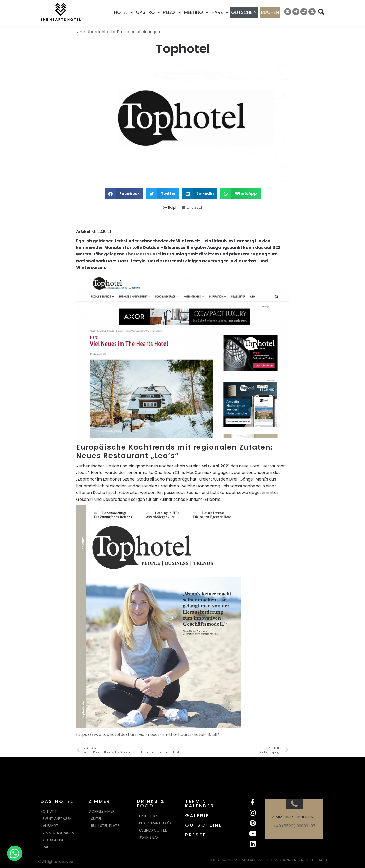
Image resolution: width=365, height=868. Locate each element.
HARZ (220, 12)
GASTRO (148, 12)
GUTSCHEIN (244, 12)
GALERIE (197, 815)
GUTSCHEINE (204, 825)
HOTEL (123, 12)
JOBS (214, 860)
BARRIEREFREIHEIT (298, 860)
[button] (124, 194)
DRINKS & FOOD (151, 804)
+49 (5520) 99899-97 (294, 826)
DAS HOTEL (57, 801)
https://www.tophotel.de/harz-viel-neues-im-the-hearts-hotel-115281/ (148, 735)
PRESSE (196, 835)
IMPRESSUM (233, 860)
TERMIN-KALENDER (200, 804)
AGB (323, 860)
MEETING (196, 12)
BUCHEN (270, 12)
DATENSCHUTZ (262, 860)
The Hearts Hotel (143, 254)
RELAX (172, 12)
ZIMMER (100, 801)
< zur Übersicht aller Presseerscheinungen (118, 32)
